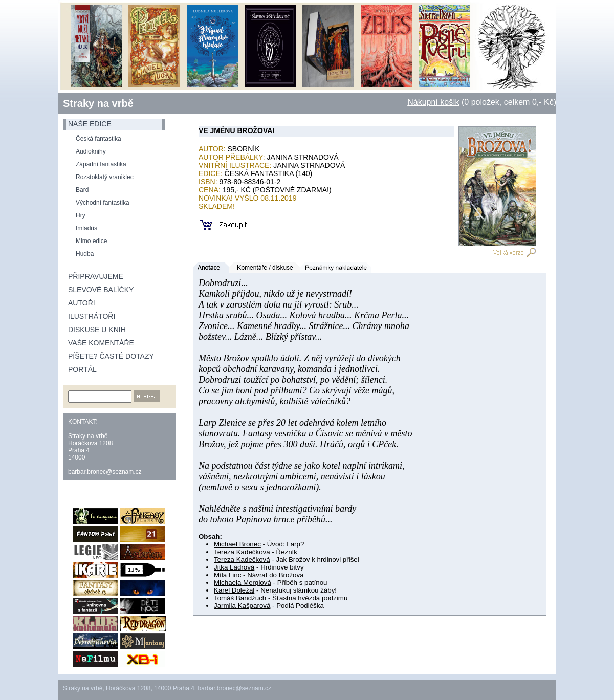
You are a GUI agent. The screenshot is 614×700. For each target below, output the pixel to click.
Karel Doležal (234, 590)
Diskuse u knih (97, 330)
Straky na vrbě (98, 103)
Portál (82, 369)
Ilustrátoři (92, 316)
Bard (82, 190)
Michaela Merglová (243, 583)
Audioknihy (91, 151)
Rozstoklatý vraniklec (105, 177)
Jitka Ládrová (234, 567)
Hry (81, 215)
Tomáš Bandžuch (240, 598)
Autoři (82, 303)
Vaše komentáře (101, 343)
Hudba (85, 254)
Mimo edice (91, 241)
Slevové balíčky (101, 290)
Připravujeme (96, 276)
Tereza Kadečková (242, 552)
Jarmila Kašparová (242, 606)
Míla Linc (227, 575)
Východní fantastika (103, 203)
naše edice (90, 124)
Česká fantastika (98, 139)
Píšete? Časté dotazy (111, 356)
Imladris (86, 228)
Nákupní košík (433, 102)
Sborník (244, 149)
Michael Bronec (237, 544)
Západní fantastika (101, 164)
